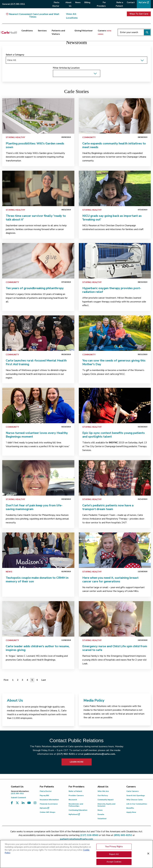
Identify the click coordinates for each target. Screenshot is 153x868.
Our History (103, 795)
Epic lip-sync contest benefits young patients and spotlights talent (114, 435)
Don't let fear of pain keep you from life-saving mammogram (34, 507)
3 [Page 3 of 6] (22, 680)
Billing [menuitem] (87, 3)
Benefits (130, 808)
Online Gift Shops (48, 812)
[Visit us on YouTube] (29, 803)
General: (14, 4)
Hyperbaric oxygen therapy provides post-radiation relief (112, 290)
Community (89, 137)
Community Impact (106, 800)
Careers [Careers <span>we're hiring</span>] (105, 32)
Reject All (114, 856)
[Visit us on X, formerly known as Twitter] (17, 803)
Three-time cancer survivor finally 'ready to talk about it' (36, 218)
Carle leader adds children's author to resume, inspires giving (38, 648)
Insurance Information (49, 800)
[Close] (148, 855)
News (9, 572)
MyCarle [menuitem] (142, 3)
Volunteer (102, 819)
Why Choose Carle (135, 800)
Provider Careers (76, 795)
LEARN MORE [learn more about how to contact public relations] (77, 762)
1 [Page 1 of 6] (13, 680)
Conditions (27, 31)
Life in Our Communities (137, 804)
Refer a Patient (75, 791)
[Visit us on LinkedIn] (23, 803)
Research (73, 800)
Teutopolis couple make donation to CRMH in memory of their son (37, 580)
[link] (38, 116)
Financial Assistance (49, 804)
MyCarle (44, 808)
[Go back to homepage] (9, 32)
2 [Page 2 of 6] (18, 680)
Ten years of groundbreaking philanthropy (35, 288)
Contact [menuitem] (131, 3)
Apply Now (131, 812)
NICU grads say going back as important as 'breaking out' (112, 218)
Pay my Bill (44, 795)
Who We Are (103, 791)
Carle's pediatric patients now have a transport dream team (108, 507)
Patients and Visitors (58, 32)
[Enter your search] (134, 32)
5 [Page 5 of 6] (32, 680)
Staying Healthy (15, 137)
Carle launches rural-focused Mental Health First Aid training (36, 362)
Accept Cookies (114, 864)
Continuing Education (78, 810)
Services (42, 31)
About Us (15, 700)
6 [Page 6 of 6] (37, 680)
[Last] (44, 680)
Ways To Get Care (139, 14)
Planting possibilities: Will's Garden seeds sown (35, 145)
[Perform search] (147, 32)
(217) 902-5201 (66, 754)
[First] (6, 680)
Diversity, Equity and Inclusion (106, 805)
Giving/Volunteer (84, 31)
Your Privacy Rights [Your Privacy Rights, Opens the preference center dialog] (114, 849)
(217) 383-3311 (23, 792)
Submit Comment (18, 798)
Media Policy (94, 700)
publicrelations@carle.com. (100, 754)
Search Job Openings (136, 795)
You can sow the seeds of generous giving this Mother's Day (114, 362)
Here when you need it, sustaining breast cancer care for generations (110, 580)
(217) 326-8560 (89, 835)
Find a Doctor (46, 791)
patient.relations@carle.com (76, 839)
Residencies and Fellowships (76, 805)
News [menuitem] (78, 3)
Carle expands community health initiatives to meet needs (114, 145)
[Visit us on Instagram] (35, 803)
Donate (101, 814)
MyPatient (74, 814)
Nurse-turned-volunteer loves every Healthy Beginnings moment (37, 435)
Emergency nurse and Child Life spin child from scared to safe (115, 648)
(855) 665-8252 (123, 835)
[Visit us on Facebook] (12, 803)
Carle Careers (133, 791)
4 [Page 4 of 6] (27, 680)
